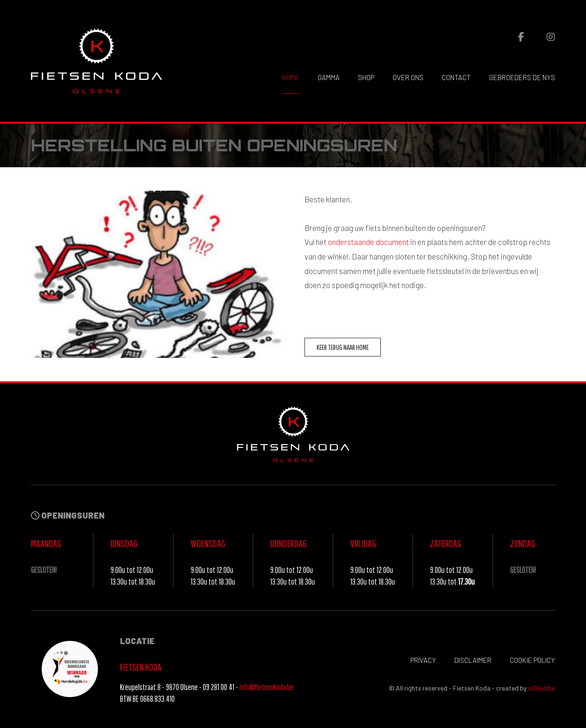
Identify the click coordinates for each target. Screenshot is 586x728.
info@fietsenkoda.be (267, 687)
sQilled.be (541, 688)
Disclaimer (473, 660)
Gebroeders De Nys (522, 77)
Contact (456, 77)
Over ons (408, 77)
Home (291, 77)
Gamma (329, 77)
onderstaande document (368, 242)
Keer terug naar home (343, 347)
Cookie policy (532, 660)
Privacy (423, 660)
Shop (366, 77)
